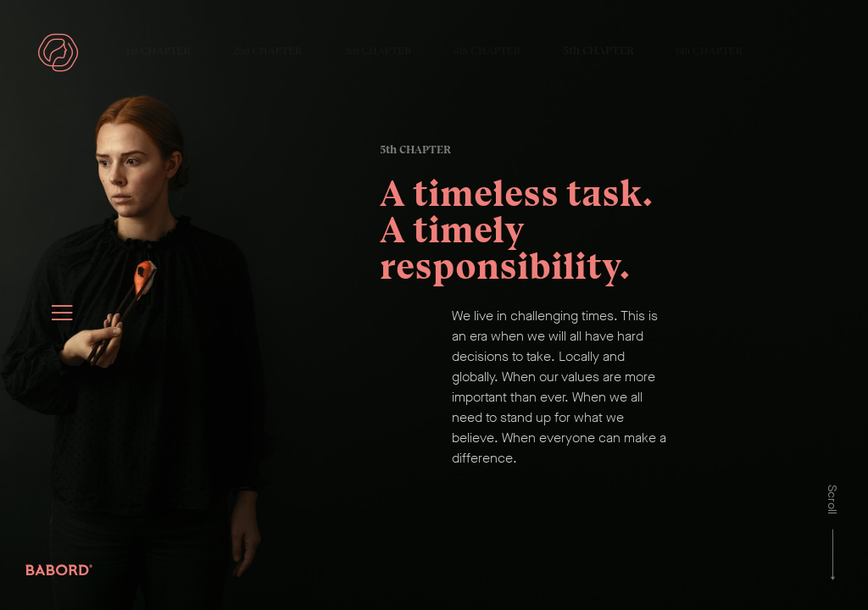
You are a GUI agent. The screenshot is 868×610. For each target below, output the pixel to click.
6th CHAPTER (709, 50)
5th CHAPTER (598, 50)
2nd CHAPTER (268, 50)
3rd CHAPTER (378, 50)
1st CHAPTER (159, 50)
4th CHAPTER (487, 50)
